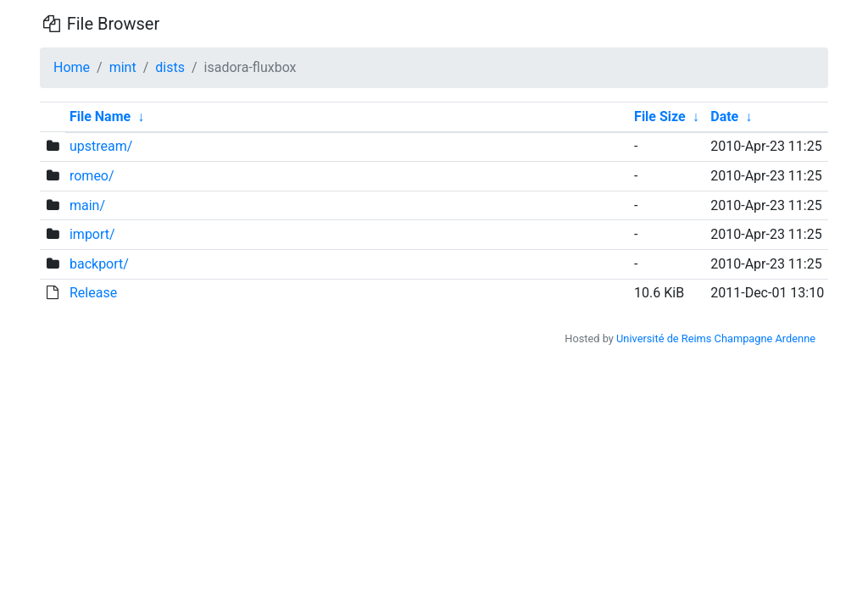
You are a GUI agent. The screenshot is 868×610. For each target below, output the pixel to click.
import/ (92, 234)
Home (72, 67)
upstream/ (101, 146)
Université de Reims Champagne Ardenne (716, 338)
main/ (87, 205)
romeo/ (92, 176)
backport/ (99, 264)
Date (724, 116)
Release (93, 293)
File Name (100, 116)
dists (170, 67)
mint (123, 67)
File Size (660, 116)
